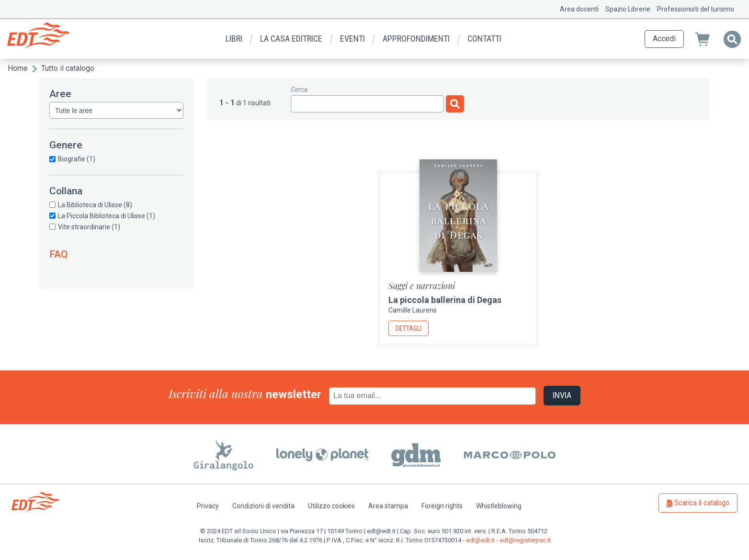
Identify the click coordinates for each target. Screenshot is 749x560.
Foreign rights (442, 506)
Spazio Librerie (628, 9)
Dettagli (409, 328)
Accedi (664, 39)
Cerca (299, 90)
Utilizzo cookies (331, 506)
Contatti (484, 39)
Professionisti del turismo (696, 9)
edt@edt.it (480, 540)
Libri (234, 39)
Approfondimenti (416, 39)
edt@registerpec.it (525, 540)
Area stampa (388, 506)
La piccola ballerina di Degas (445, 300)
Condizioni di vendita (263, 506)
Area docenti (579, 9)
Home (18, 68)
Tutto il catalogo (68, 68)
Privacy (208, 506)
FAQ (59, 254)
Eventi (352, 39)
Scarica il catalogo (702, 503)
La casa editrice (291, 39)
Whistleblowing (499, 506)
